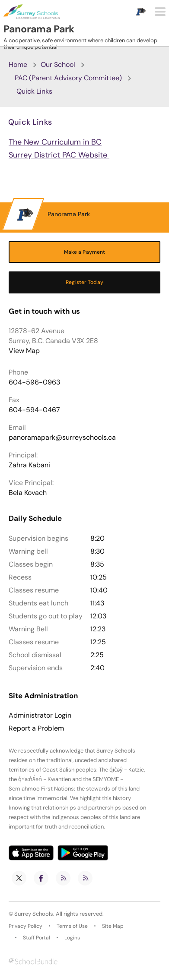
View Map (24, 351)
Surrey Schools (34, 914)
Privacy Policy (26, 926)
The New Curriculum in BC (55, 142)
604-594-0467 (34, 410)
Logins (72, 938)
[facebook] (41, 878)
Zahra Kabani (29, 465)
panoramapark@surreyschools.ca (62, 437)
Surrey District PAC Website (59, 155)
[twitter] (19, 878)
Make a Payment (85, 252)
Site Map (113, 926)
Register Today (84, 282)
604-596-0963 (34, 382)
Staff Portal (37, 938)
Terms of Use (72, 926)
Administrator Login (40, 715)
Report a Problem (36, 728)
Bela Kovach (28, 493)
